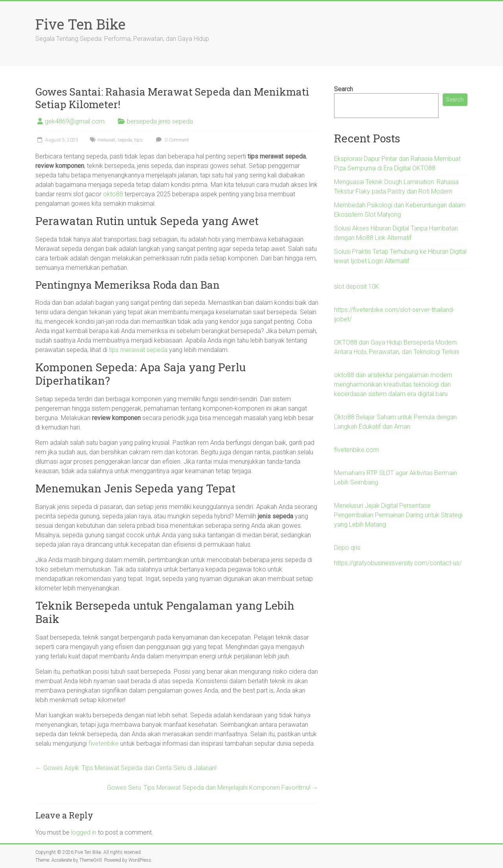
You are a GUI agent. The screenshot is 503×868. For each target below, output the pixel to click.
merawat (106, 140)
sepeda (125, 140)
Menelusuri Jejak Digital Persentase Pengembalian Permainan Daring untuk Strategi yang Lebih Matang (398, 515)
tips (139, 140)
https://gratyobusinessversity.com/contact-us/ (398, 563)
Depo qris (347, 548)
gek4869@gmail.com (75, 121)
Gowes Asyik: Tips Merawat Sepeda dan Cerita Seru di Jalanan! (126, 768)
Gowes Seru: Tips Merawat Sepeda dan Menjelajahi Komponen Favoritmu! (213, 788)
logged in (84, 832)
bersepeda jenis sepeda (160, 121)
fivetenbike (104, 744)
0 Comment (172, 140)
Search (343, 89)
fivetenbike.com (356, 450)
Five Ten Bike (80, 24)
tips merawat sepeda (138, 350)
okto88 (113, 194)
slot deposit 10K (357, 287)
